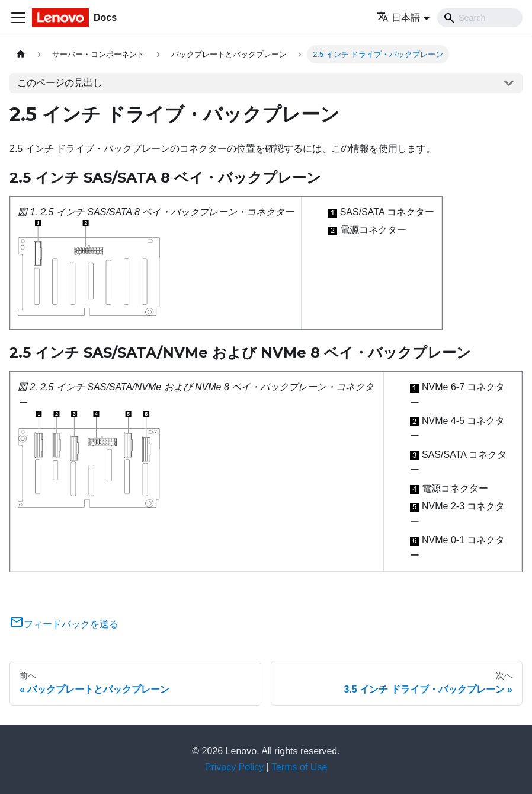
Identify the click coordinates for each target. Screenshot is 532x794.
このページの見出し (60, 83)
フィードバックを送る (64, 624)
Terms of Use (299, 767)
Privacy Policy (235, 767)
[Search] (480, 18)
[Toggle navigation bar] (18, 18)
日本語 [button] (398, 17)
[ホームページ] (21, 54)
